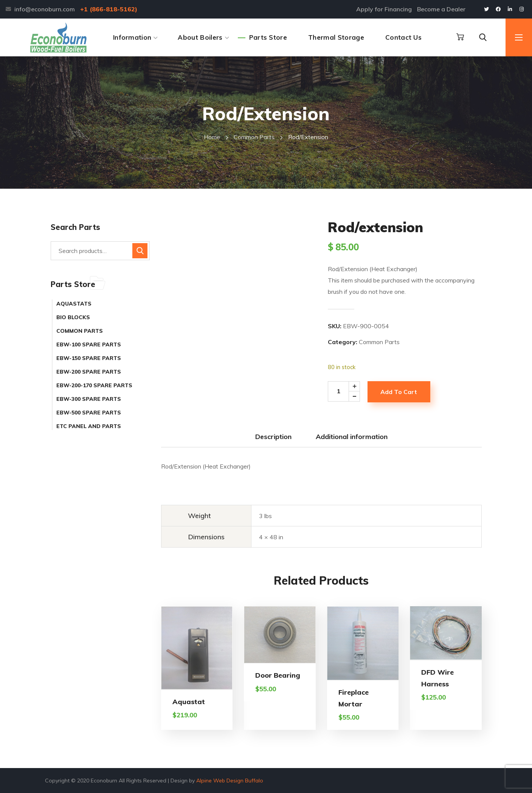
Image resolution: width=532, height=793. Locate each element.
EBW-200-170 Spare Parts (94, 385)
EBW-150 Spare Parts (89, 358)
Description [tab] (273, 437)
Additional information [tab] (352, 437)
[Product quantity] (346, 391)
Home (212, 137)
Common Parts (254, 137)
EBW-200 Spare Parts (89, 372)
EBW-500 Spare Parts (89, 413)
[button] (460, 37)
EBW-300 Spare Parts (89, 399)
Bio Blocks (73, 317)
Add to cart (399, 392)
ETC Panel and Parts (89, 426)
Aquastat (189, 702)
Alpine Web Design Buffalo (230, 781)
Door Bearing (278, 675)
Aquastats (74, 304)
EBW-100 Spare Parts (89, 345)
